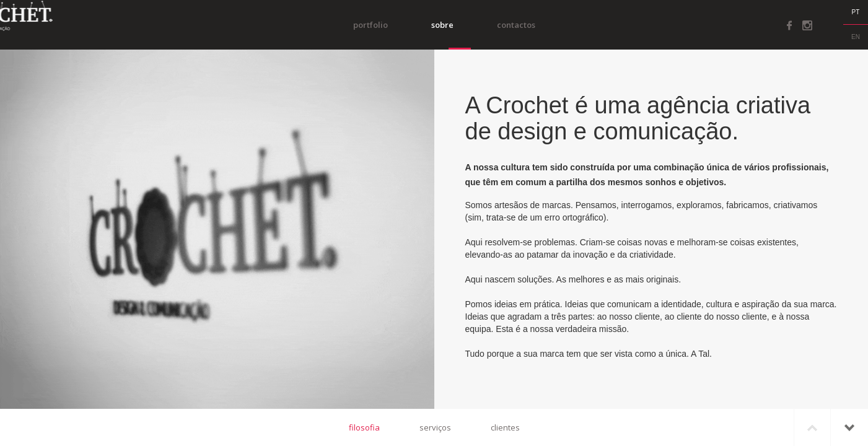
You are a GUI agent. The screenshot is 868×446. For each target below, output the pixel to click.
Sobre (460, 25)
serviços (435, 427)
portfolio (388, 25)
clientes (505, 427)
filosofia (364, 427)
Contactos (533, 25)
